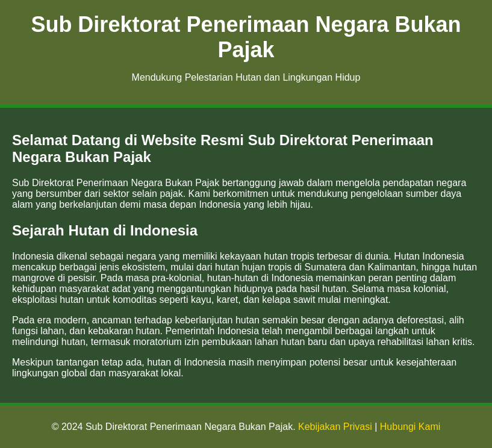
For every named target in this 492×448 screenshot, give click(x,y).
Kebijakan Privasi (335, 427)
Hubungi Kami (410, 427)
